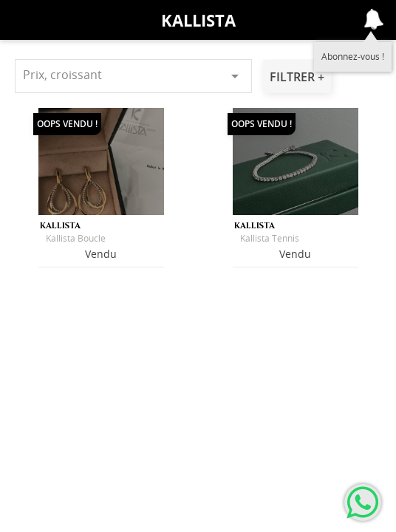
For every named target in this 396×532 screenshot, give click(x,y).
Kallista (198, 20)
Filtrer (294, 77)
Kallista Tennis (270, 238)
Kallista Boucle (76, 238)
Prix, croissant (133, 76)
